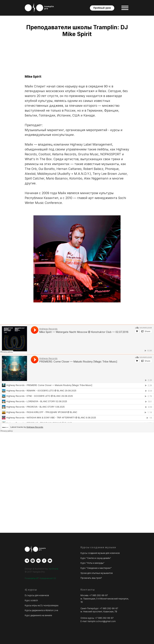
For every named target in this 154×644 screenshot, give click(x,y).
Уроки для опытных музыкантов (97, 573)
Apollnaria (53, 569)
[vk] (38, 561)
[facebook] (44, 561)
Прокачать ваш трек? (91, 578)
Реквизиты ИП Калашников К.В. (41, 578)
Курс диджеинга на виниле (38, 615)
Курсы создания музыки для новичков (100, 553)
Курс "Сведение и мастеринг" (96, 568)
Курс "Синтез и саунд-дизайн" (96, 558)
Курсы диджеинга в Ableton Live (41, 610)
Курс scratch (31, 600)
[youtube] (50, 561)
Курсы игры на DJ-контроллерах (42, 605)
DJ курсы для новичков (37, 595)
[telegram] (27, 561)
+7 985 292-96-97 (99, 595)
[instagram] (33, 561)
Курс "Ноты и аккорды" (92, 563)
